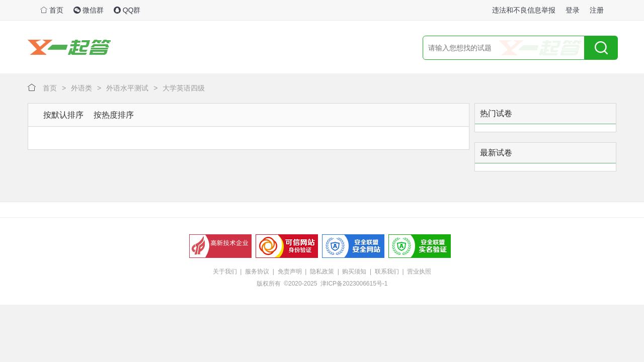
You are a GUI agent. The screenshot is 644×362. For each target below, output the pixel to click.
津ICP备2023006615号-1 (354, 284)
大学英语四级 (184, 88)
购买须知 (354, 271)
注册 (597, 10)
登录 (573, 10)
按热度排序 (114, 115)
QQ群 (127, 10)
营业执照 (419, 271)
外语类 (82, 88)
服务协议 (257, 271)
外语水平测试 (127, 88)
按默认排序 (63, 115)
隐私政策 (322, 271)
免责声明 (290, 271)
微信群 (89, 10)
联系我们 (387, 271)
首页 (52, 10)
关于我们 (225, 271)
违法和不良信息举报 (524, 10)
